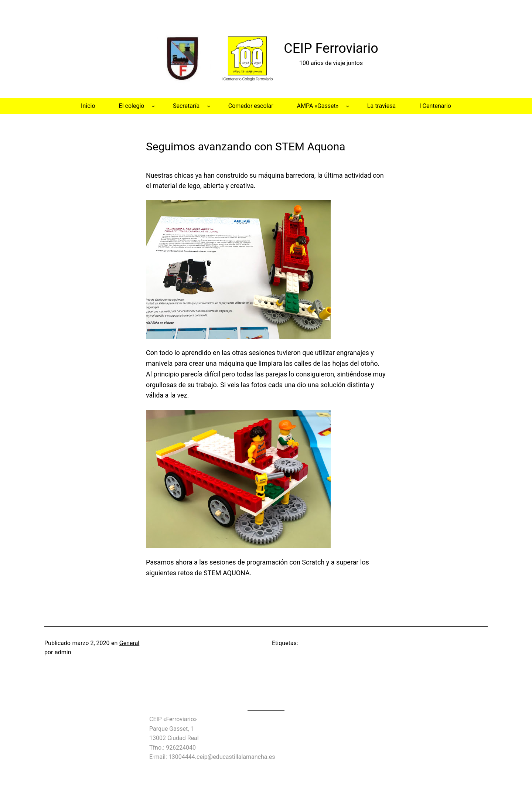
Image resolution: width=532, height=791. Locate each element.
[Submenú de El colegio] (153, 106)
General (129, 643)
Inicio (88, 106)
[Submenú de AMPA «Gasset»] (348, 106)
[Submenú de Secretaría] (209, 106)
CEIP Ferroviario (331, 48)
